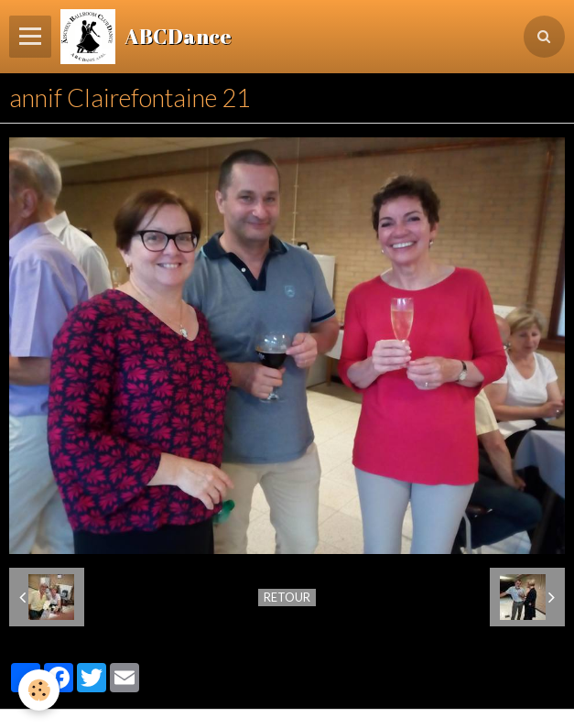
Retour (287, 597)
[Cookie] (39, 690)
